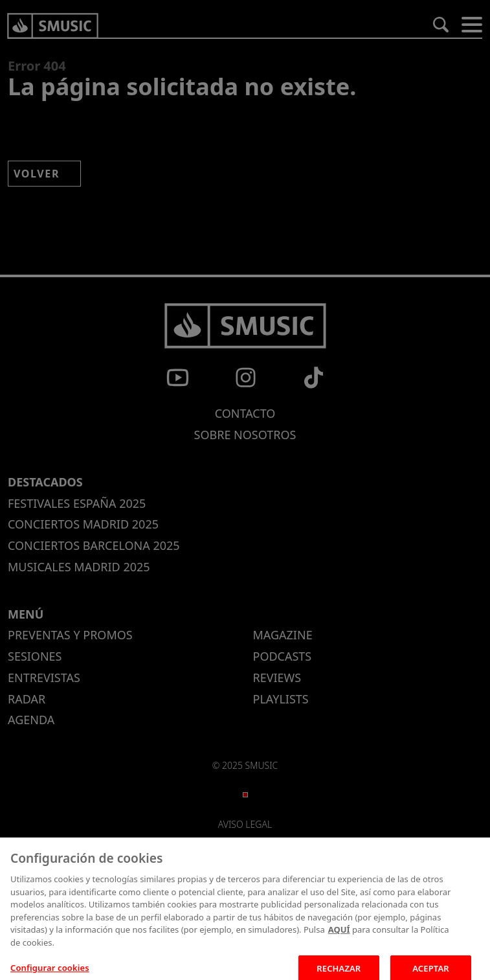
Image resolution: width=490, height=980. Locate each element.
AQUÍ (339, 935)
